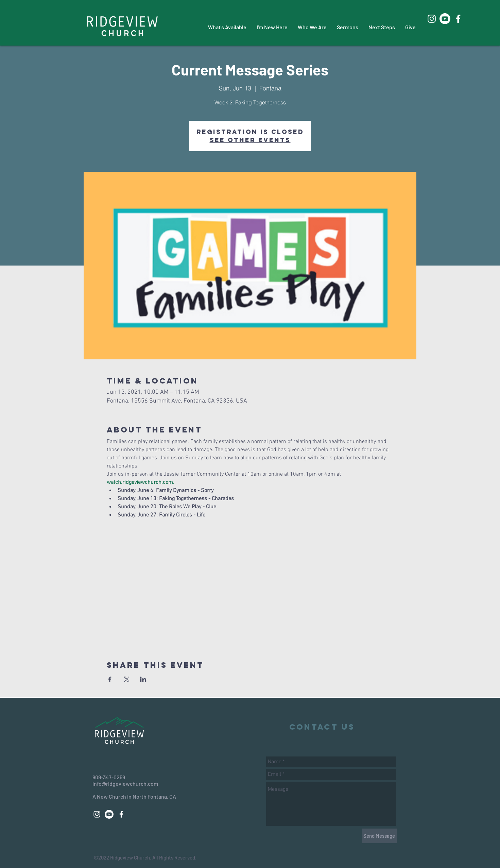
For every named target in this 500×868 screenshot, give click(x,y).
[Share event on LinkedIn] (143, 679)
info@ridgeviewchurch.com (125, 784)
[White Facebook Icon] (458, 19)
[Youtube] (445, 19)
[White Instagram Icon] (432, 19)
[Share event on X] (127, 679)
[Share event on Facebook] (110, 679)
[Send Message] (379, 836)
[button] (227, 27)
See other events (250, 140)
